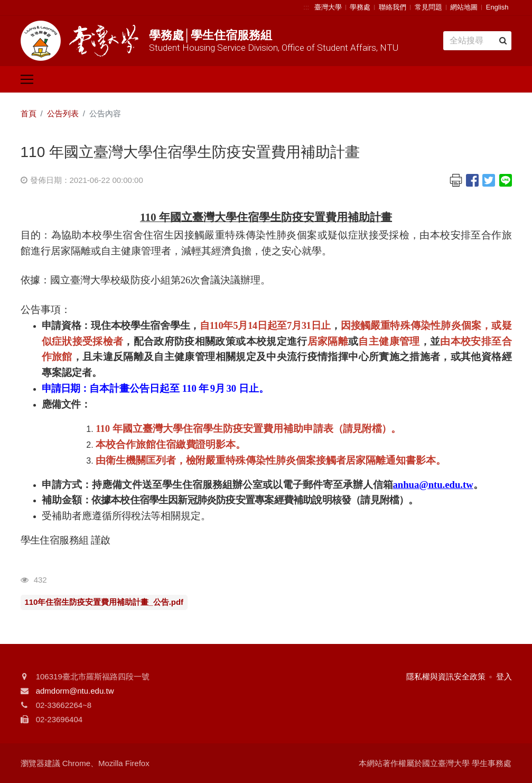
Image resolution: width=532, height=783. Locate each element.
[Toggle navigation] (27, 79)
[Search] (477, 41)
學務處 (360, 7)
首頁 (29, 113)
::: (306, 7)
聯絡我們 (393, 7)
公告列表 (63, 113)
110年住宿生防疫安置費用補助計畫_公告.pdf (104, 602)
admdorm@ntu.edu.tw (75, 691)
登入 (504, 676)
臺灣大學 (328, 7)
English (497, 7)
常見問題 (428, 7)
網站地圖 (464, 7)
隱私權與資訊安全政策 (446, 676)
